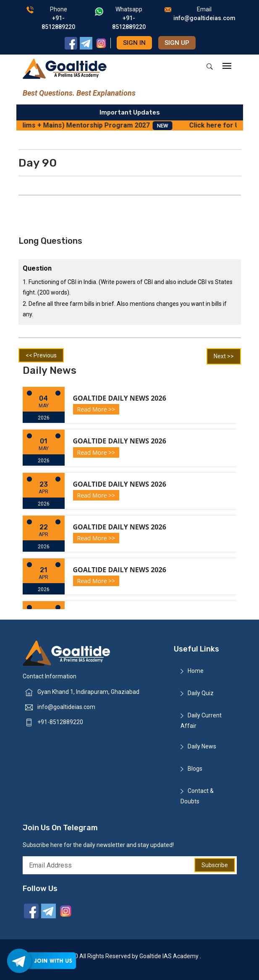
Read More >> (96, 409)
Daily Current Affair (201, 721)
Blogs (195, 769)
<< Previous (41, 355)
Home (196, 671)
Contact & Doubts (197, 796)
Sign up (177, 43)
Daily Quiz (201, 693)
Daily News (202, 746)
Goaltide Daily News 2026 (120, 398)
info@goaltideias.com (66, 707)
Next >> (224, 356)
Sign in (134, 43)
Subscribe (215, 865)
